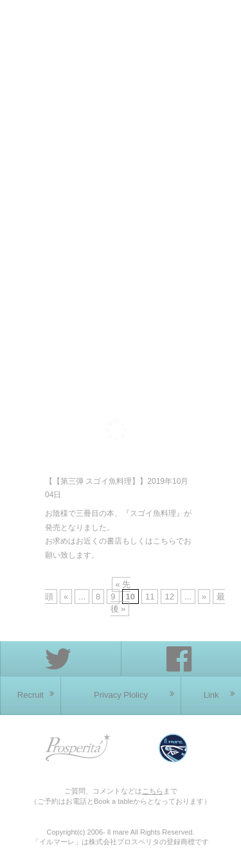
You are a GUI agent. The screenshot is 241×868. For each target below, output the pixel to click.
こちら (153, 791)
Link (219, 695)
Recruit (36, 695)
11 (150, 597)
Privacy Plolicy (134, 695)
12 (169, 597)
